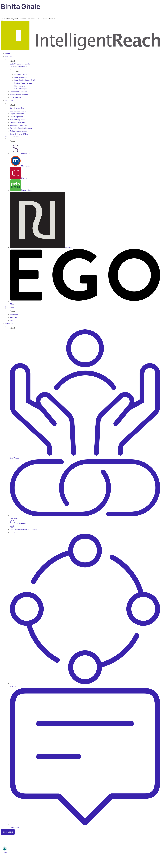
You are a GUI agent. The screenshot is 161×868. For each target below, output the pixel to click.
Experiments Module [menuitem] (18, 92)
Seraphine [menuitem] (20, 154)
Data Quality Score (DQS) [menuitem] (25, 80)
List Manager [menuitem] (20, 86)
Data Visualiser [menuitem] (21, 77)
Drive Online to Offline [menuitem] (19, 134)
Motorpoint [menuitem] (20, 166)
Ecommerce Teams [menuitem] (18, 111)
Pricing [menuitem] (13, 532)
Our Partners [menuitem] (18, 524)
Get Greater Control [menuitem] (18, 122)
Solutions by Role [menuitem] (17, 108)
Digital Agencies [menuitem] (17, 117)
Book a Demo (8, 832)
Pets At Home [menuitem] (21, 190)
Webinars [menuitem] (14, 315)
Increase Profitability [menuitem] (18, 125)
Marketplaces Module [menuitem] (19, 95)
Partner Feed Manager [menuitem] (24, 83)
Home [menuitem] (8, 53)
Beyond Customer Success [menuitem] (23, 529)
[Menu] (2, 21)
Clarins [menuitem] (18, 178)
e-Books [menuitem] (13, 317)
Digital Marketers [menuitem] (17, 114)
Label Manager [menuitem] (21, 89)
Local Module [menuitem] (15, 97)
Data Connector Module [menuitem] (20, 64)
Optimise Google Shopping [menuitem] (21, 128)
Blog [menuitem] (12, 320)
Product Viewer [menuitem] (21, 74)
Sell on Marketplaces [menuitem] (18, 131)
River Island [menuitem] (42, 247)
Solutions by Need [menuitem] (17, 120)
